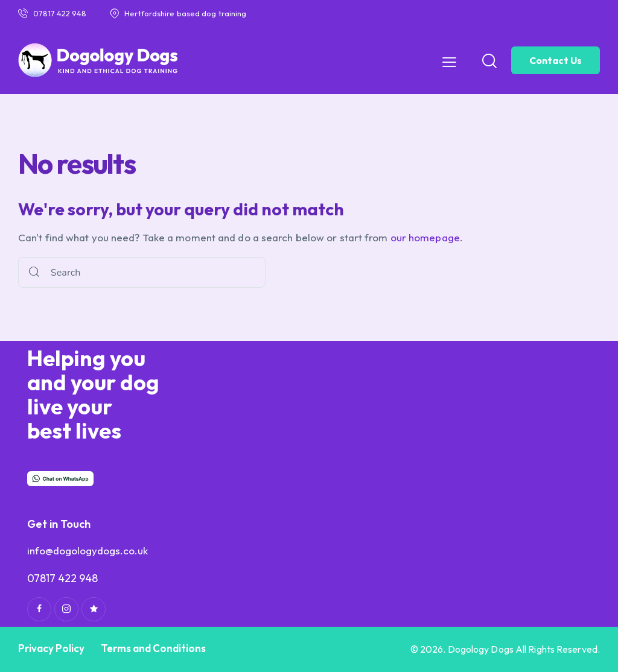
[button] (449, 62)
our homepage (425, 237)
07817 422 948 (62, 578)
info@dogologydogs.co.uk (88, 550)
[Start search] (34, 272)
